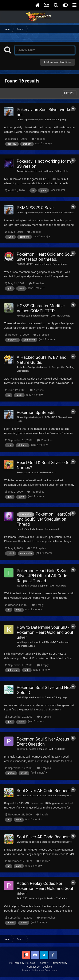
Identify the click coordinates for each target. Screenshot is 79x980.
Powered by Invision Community (39, 971)
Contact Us (33, 967)
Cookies (47, 967)
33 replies (41, 335)
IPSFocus (30, 963)
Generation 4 (60, 264)
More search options (58, 62)
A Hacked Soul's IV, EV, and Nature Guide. (42, 360)
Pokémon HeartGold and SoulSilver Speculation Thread (45, 519)
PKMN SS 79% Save (35, 208)
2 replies (44, 768)
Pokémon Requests (61, 795)
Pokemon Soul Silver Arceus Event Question (43, 742)
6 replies (43, 861)
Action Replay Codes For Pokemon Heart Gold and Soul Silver (45, 888)
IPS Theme (15, 963)
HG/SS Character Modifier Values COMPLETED (41, 308)
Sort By (69, 93)
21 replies (45, 440)
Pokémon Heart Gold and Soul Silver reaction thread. (45, 257)
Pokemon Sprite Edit (36, 412)
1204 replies (37, 548)
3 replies (44, 717)
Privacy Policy (59, 963)
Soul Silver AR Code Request (43, 791)
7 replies (37, 390)
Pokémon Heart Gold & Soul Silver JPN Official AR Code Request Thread (43, 576)
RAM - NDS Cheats (60, 316)
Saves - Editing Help (56, 120)
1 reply (38, 605)
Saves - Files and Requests (59, 213)
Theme (44, 963)
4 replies (38, 139)
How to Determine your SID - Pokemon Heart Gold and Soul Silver (45, 632)
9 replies (34, 232)
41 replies (37, 283)
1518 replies (46, 918)
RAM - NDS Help (58, 586)
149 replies (36, 492)
